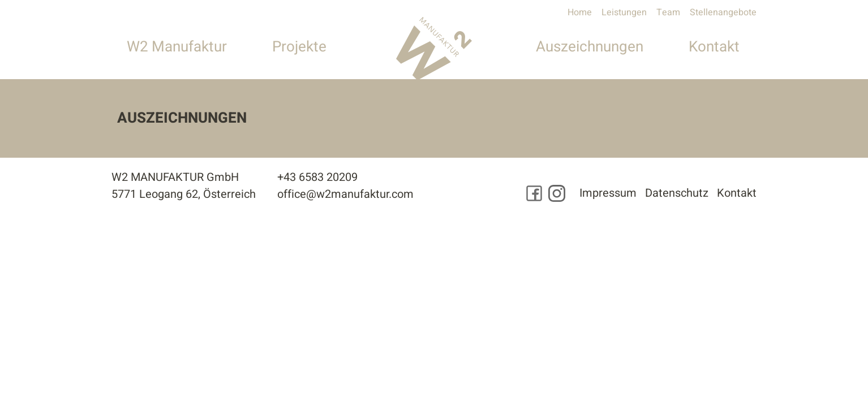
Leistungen (624, 12)
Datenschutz (677, 193)
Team (668, 12)
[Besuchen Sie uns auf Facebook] (534, 193)
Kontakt (714, 47)
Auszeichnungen (590, 47)
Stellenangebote (723, 12)
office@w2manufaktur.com (345, 194)
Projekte (299, 47)
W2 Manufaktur (177, 47)
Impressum (608, 193)
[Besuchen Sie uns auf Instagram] (557, 193)
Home (580, 12)
